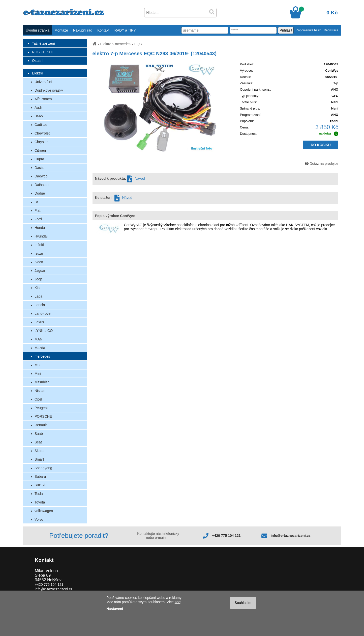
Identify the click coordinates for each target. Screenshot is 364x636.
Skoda (40, 451)
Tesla (39, 494)
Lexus (39, 322)
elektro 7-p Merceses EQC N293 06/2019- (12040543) (155, 54)
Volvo (39, 519)
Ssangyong (43, 468)
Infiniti (39, 245)
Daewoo (41, 176)
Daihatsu (41, 185)
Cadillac (41, 125)
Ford (38, 219)
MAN (38, 339)
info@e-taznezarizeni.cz (291, 536)
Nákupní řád (83, 30)
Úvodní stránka (38, 30)
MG (37, 365)
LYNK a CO (44, 331)
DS (37, 202)
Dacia (39, 168)
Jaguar (40, 271)
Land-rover (43, 313)
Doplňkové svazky (49, 90)
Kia (37, 288)
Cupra (39, 159)
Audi (38, 108)
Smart (39, 459)
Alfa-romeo (43, 99)
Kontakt (103, 30)
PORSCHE (43, 416)
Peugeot (41, 408)
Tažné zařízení (43, 43)
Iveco (39, 262)
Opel (38, 399)
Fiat (37, 210)
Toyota (40, 502)
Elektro (38, 73)
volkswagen (44, 511)
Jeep (38, 279)
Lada (38, 296)
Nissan (40, 391)
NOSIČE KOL (43, 52)
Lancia (40, 305)
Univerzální (43, 82)
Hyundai (41, 236)
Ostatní (38, 61)
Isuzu (39, 253)
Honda (40, 228)
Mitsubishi (42, 382)
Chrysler (41, 142)
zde (178, 602)
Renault (41, 425)
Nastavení (115, 609)
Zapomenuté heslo (309, 30)
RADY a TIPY (125, 30)
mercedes (42, 356)
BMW (39, 116)
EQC (138, 44)
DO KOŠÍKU (321, 145)
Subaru (40, 476)
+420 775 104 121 (226, 536)
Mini (38, 374)
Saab (39, 434)
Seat (38, 442)
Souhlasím (243, 603)
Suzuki (40, 485)
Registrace (331, 30)
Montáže (61, 30)
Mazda (40, 348)
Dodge (40, 193)
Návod (140, 178)
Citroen (40, 150)
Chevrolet (42, 133)
